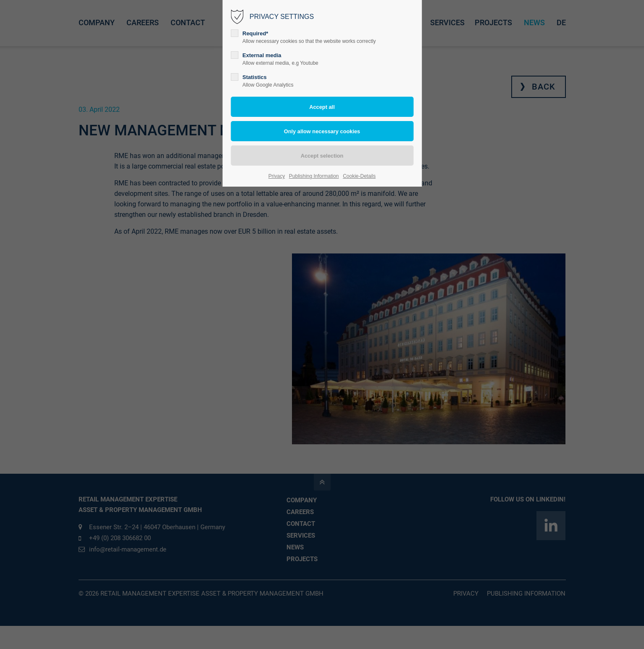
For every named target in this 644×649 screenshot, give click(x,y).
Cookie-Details (359, 176)
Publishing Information (314, 176)
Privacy (277, 176)
